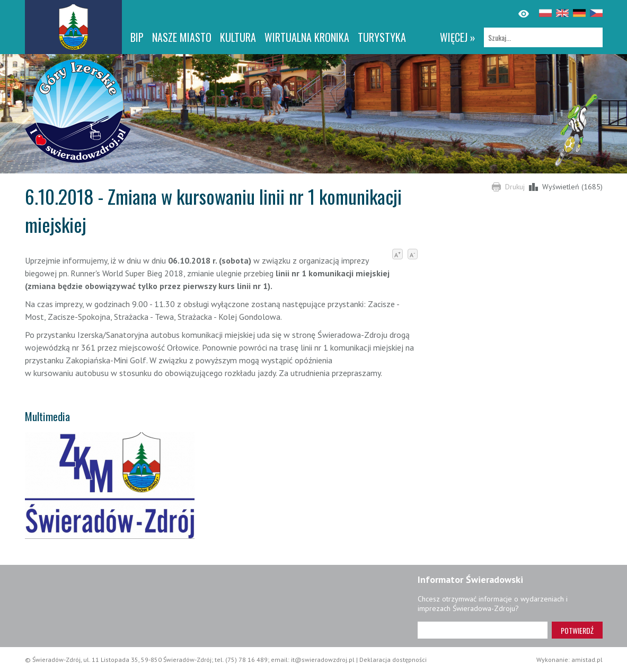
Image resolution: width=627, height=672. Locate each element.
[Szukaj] (543, 37)
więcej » (458, 37)
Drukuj (515, 187)
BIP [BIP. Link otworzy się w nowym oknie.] (137, 37)
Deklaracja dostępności (393, 660)
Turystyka (382, 37)
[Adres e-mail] (483, 630)
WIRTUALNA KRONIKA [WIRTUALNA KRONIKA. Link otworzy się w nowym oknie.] (307, 37)
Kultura (238, 37)
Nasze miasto (182, 37)
